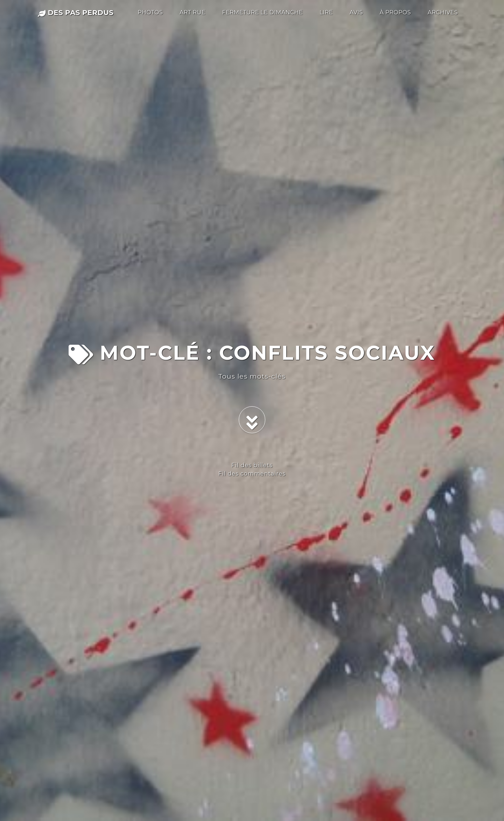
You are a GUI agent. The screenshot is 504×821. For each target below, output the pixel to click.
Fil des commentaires (252, 474)
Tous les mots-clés (252, 376)
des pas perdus (76, 13)
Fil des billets (252, 465)
